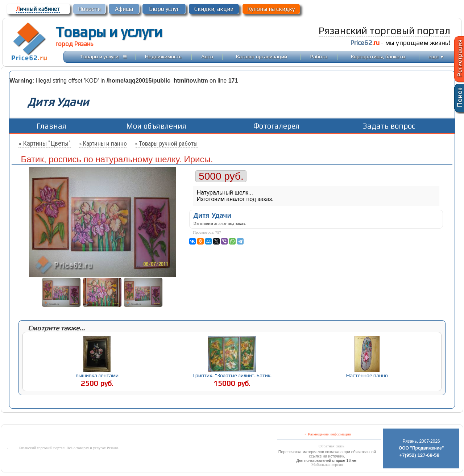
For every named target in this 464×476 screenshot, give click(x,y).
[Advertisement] (176, 419)
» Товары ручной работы (166, 143)
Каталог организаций (262, 56)
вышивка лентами (97, 375)
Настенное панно (367, 375)
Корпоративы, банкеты (378, 56)
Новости (89, 9)
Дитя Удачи (212, 215)
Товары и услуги (109, 32)
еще (436, 56)
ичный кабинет (38, 9)
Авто (207, 56)
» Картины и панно (103, 143)
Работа (319, 56)
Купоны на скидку (271, 9)
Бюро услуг (164, 9)
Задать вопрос (389, 126)
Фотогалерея (276, 126)
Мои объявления (156, 126)
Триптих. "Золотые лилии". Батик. (232, 375)
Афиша (124, 9)
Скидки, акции (214, 9)
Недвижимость (163, 56)
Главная (51, 126)
